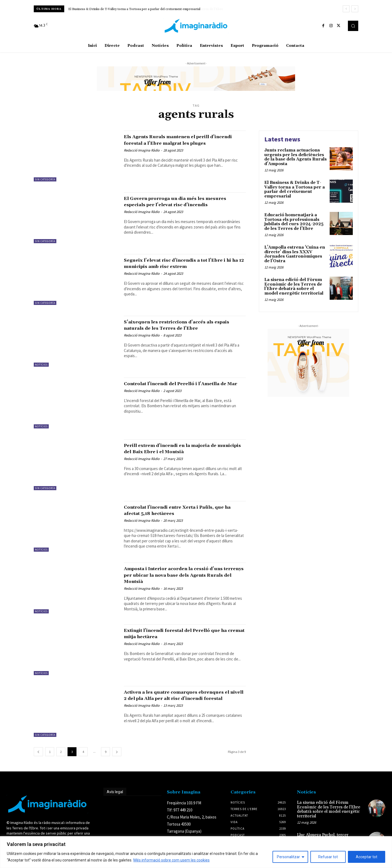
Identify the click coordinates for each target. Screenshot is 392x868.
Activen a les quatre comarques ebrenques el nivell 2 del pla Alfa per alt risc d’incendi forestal (183, 698)
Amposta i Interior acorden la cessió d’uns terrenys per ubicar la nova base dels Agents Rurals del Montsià (180, 575)
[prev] (346, 9)
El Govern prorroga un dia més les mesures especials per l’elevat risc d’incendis (175, 205)
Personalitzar (288, 857)
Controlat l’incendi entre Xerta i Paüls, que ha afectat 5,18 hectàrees (181, 510)
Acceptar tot (367, 857)
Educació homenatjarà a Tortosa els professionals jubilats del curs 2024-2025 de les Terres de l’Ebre (294, 222)
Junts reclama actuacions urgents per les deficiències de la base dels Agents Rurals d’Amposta (295, 157)
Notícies (41, 365)
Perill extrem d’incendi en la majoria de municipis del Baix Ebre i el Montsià (183, 448)
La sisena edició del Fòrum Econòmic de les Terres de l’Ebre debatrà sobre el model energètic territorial (294, 287)
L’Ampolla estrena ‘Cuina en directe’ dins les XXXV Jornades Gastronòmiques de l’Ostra (295, 254)
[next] (355, 9)
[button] (353, 26)
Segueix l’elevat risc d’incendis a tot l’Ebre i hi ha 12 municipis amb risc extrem (177, 266)
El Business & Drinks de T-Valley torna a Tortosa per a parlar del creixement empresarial (134, 9)
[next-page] (117, 752)
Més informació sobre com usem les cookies (171, 860)
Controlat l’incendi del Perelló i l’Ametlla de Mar (170, 387)
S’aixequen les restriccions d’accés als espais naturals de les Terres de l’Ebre (180, 325)
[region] (196, 852)
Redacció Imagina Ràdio (142, 157)
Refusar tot (328, 857)
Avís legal (115, 792)
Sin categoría (45, 179)
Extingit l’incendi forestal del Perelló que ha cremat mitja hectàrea (179, 633)
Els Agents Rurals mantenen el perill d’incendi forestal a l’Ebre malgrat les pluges (180, 143)
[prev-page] (38, 752)
